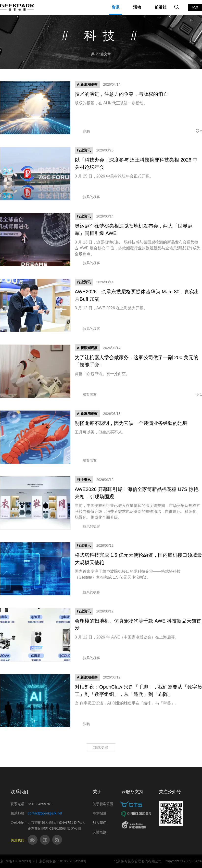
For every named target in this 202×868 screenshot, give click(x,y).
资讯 (115, 7)
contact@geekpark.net (45, 813)
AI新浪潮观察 (87, 84)
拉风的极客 (87, 197)
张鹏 (82, 131)
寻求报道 (100, 813)
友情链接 (100, 832)
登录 (195, 7)
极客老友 (86, 394)
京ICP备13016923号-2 (17, 861)
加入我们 (100, 823)
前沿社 (161, 7)
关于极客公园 (103, 804)
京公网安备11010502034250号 (63, 861)
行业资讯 (84, 150)
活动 (137, 7)
